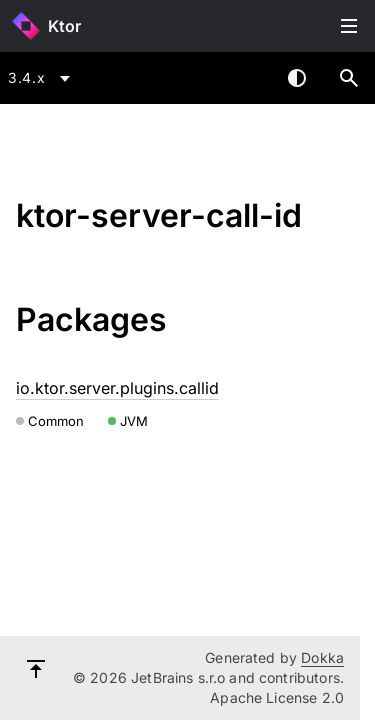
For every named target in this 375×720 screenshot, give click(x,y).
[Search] (349, 78)
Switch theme (297, 78)
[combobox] (42, 78)
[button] (349, 78)
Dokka (322, 657)
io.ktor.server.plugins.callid (117, 388)
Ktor (64, 26)
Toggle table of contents (349, 26)
